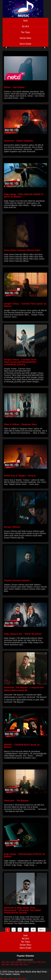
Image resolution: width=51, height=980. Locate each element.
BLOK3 (26, 26)
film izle (5, 962)
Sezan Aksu (26, 38)
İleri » (42, 930)
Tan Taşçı (26, 32)
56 (33, 930)
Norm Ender (25, 44)
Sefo (26, 21)
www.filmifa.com (19, 962)
